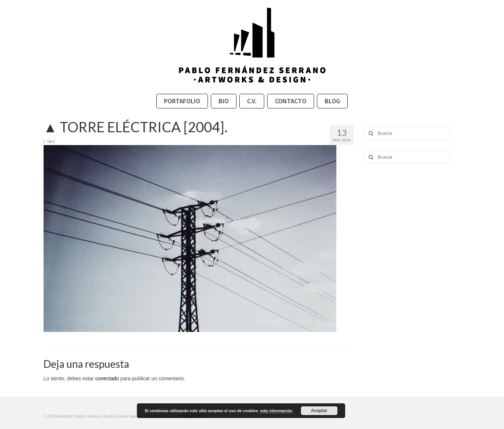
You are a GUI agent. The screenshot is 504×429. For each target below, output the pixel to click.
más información (276, 411)
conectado (107, 378)
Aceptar (319, 411)
